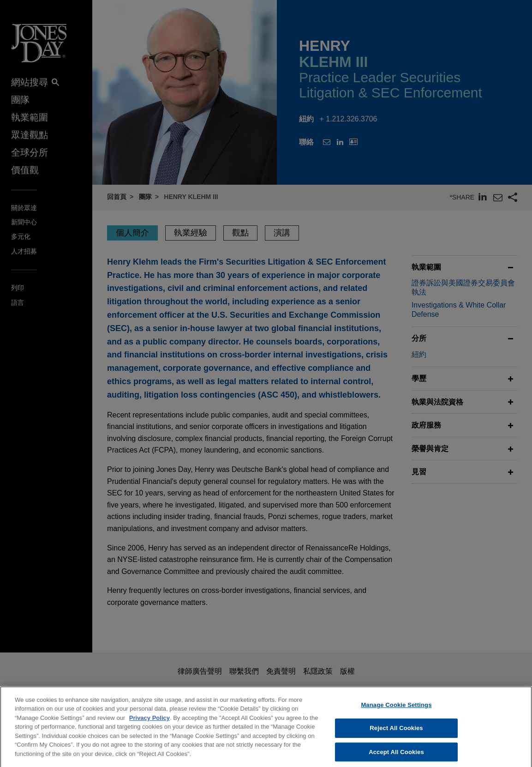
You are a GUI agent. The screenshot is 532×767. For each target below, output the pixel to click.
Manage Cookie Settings (396, 713)
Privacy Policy (149, 726)
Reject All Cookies (396, 737)
